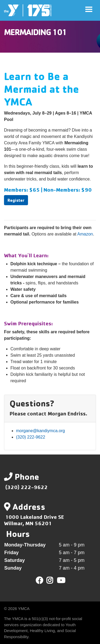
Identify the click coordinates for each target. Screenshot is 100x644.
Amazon (85, 234)
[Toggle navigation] (89, 9)
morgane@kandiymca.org (40, 431)
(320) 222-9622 (31, 437)
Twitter (53, 580)
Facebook (39, 580)
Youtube (61, 580)
